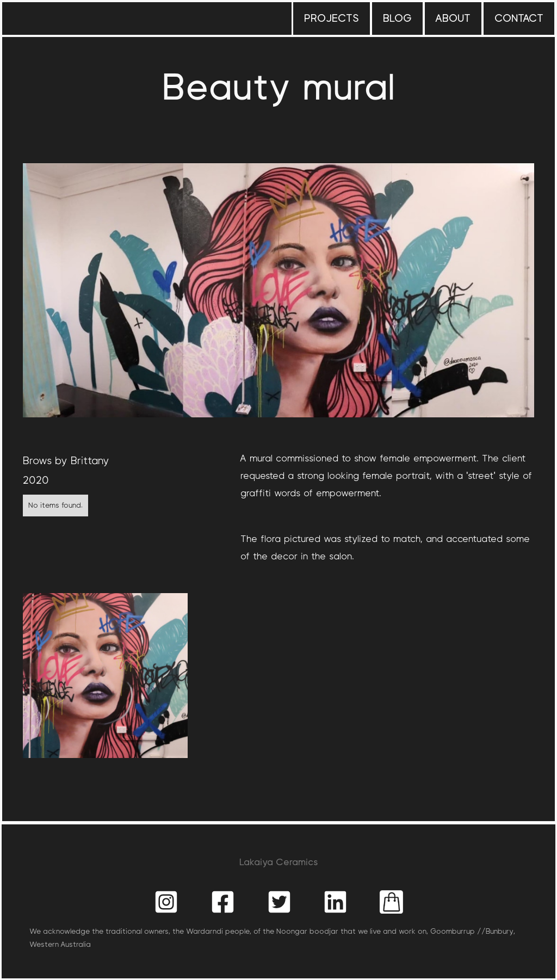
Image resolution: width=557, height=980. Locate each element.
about (453, 19)
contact (519, 19)
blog (397, 19)
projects (332, 19)
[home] (62, 8)
